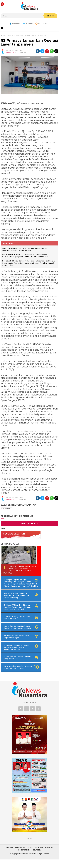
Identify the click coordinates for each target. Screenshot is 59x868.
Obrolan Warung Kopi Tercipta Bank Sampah (14, 622)
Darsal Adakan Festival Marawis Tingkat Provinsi (15, 664)
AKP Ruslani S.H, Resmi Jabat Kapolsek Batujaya (14, 643)
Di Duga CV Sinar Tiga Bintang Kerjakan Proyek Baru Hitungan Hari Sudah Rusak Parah (18, 610)
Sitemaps (9, 856)
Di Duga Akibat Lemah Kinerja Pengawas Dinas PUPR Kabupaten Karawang (16, 654)
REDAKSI (30, 847)
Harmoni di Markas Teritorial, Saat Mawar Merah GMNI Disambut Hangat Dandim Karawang (25, 249)
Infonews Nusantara (29, 862)
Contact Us (20, 856)
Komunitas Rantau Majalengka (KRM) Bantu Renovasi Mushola (14, 632)
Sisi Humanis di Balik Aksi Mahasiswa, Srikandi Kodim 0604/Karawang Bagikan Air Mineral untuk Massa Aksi (25, 256)
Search (51, 16)
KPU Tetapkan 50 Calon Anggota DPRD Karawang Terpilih (15, 675)
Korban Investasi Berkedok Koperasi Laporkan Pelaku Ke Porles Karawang (16, 598)
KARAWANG (10, 52)
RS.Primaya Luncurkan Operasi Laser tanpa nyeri (29, 42)
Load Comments (29, 524)
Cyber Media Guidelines (44, 856)
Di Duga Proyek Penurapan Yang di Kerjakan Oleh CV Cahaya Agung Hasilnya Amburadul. (17, 570)
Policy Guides (24, 858)
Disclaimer (36, 858)
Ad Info (29, 856)
